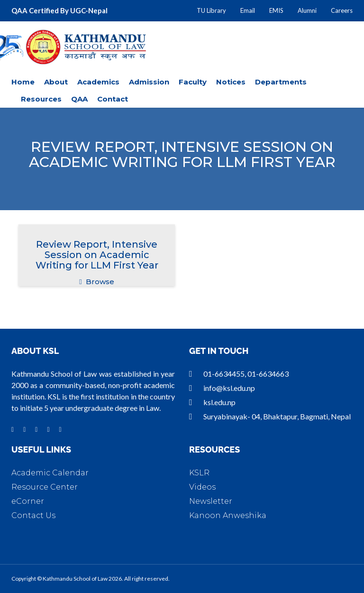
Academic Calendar (50, 473)
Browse (96, 282)
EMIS (276, 10)
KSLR (199, 473)
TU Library (211, 10)
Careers (342, 10)
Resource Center (45, 487)
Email (248, 10)
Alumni (307, 10)
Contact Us (33, 515)
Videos (202, 487)
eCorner (28, 501)
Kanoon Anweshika (228, 515)
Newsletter (211, 501)
